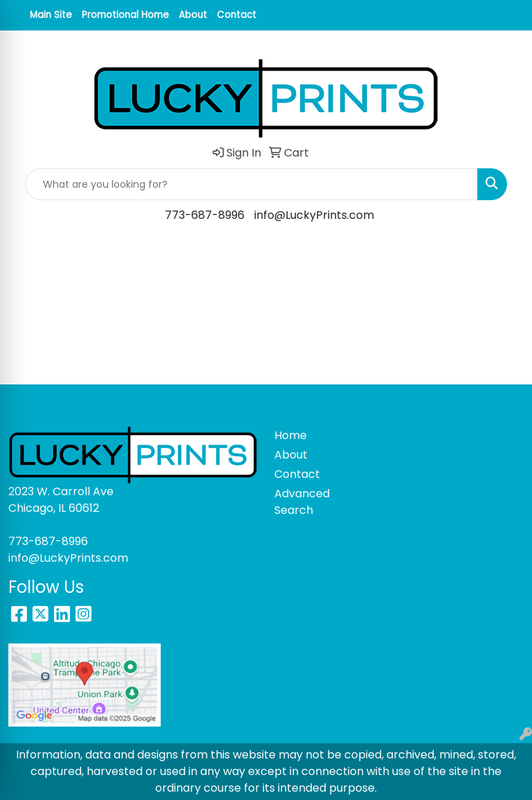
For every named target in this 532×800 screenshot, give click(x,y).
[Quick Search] (251, 184)
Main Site (51, 15)
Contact (237, 15)
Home (291, 435)
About (193, 15)
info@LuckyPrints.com (314, 215)
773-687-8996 (205, 215)
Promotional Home (125, 15)
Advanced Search (299, 502)
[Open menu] (504, 256)
